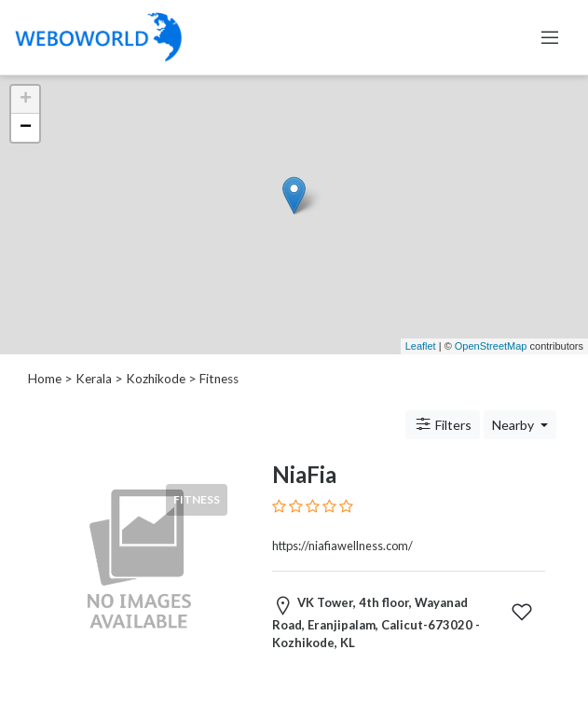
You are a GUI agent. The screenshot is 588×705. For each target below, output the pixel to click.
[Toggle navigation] (550, 37)
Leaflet (421, 346)
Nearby (514, 425)
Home (45, 379)
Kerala (94, 379)
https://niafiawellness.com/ (342, 546)
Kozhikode (156, 379)
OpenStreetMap (491, 346)
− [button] (26, 128)
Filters (443, 424)
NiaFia (304, 474)
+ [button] (26, 100)
